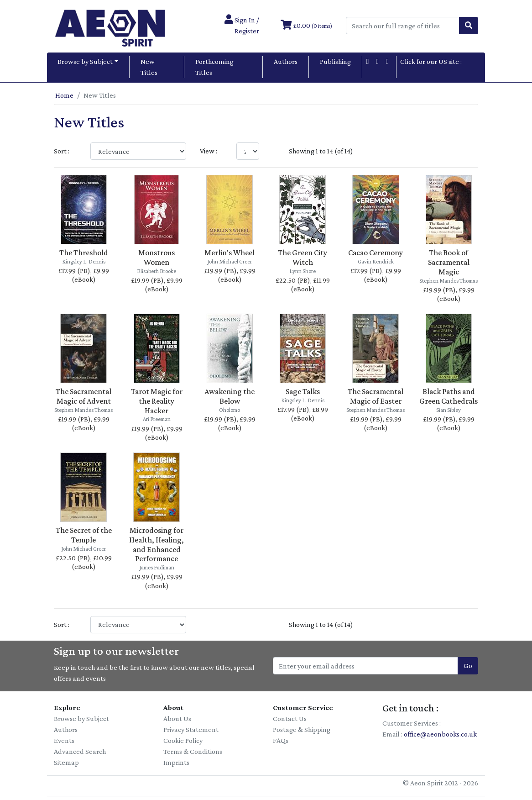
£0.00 (306, 25)
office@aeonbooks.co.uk (440, 734)
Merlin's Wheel (229, 253)
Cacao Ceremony (376, 253)
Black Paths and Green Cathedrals (449, 396)
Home (64, 95)
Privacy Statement (191, 729)
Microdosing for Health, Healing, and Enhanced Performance (156, 544)
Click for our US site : (431, 67)
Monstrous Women (156, 257)
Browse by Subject (85, 61)
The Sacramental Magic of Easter (376, 396)
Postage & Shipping (302, 729)
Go (468, 666)
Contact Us (290, 718)
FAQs (281, 740)
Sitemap (66, 762)
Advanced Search (80, 751)
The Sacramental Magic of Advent (83, 396)
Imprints (176, 762)
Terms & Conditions (193, 751)
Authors (286, 61)
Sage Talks (303, 391)
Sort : (62, 151)
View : (209, 151)
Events (64, 740)
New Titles (149, 67)
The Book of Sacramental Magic (449, 262)
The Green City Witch (303, 257)
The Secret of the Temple (84, 535)
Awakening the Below (229, 396)
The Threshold (84, 253)
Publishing (335, 61)
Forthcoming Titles (214, 67)
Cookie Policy (183, 740)
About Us (177, 718)
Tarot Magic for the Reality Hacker (157, 401)
